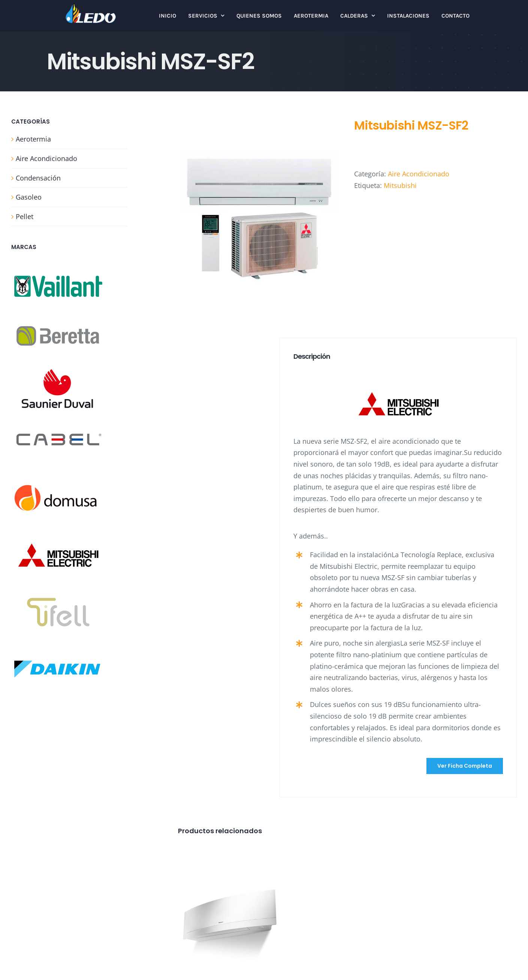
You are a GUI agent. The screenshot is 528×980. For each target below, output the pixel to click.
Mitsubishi (400, 185)
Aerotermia (33, 139)
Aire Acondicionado (419, 174)
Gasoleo (29, 197)
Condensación (38, 178)
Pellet (25, 216)
